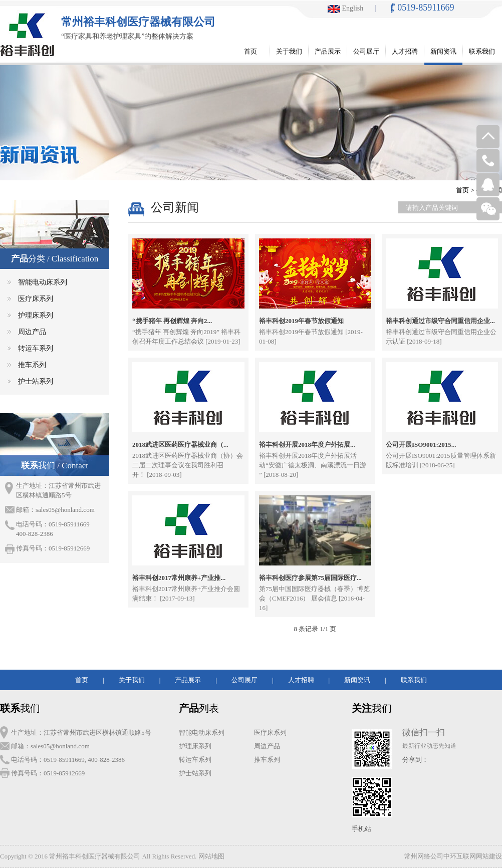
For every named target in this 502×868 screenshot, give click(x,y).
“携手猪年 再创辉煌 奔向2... (172, 321)
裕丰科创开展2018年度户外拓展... (307, 445)
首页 (462, 190)
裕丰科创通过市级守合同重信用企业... (440, 321)
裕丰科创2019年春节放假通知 (301, 321)
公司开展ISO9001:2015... (421, 445)
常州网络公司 (424, 856)
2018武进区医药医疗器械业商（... (180, 445)
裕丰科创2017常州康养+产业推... (179, 578)
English (345, 8)
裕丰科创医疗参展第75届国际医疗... (310, 578)
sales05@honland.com (65, 510)
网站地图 (211, 856)
